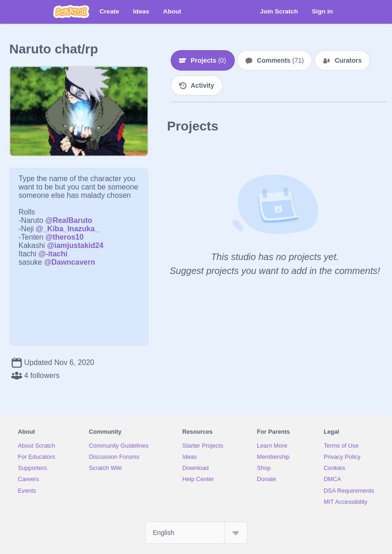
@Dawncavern (70, 262)
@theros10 (64, 237)
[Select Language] (196, 533)
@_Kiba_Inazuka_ (67, 229)
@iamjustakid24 (75, 245)
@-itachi (53, 254)
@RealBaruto (69, 220)
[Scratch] (71, 12)
